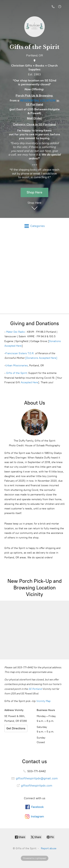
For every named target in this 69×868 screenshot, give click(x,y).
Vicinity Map (43, 702)
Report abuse (49, 850)
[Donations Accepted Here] (41, 359)
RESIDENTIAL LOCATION (38, 102)
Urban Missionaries (17, 367)
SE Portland (35, 690)
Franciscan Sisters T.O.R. (20, 355)
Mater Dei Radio (16, 333)
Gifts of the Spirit (17, 375)
